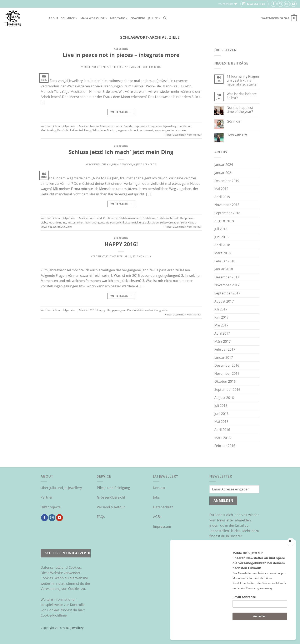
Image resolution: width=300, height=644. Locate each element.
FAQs (101, 517)
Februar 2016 (225, 446)
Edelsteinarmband (130, 218)
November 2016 (227, 373)
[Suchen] (165, 18)
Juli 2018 (221, 229)
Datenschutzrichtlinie (226, 541)
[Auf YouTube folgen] (293, 4)
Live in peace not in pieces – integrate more (121, 55)
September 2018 (227, 213)
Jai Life (154, 18)
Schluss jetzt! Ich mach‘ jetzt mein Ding (121, 152)
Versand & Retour (111, 507)
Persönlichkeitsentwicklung (74, 130)
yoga (158, 130)
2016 (93, 310)
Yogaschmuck (170, 130)
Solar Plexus (188, 222)
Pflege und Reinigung (113, 488)
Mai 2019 (221, 189)
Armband (96, 218)
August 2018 (224, 221)
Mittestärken (76, 222)
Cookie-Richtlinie (54, 615)
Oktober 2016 (225, 381)
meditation (185, 126)
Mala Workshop (94, 18)
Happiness (140, 126)
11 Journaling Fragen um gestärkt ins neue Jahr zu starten (243, 81)
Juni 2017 (221, 317)
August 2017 (224, 301)
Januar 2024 (224, 165)
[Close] (291, 553)
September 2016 (227, 390)
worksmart (147, 130)
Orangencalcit (100, 222)
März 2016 (222, 438)
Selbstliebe (99, 130)
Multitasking (48, 130)
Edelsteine (149, 218)
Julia (148, 256)
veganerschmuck (128, 130)
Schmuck (69, 18)
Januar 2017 (224, 357)
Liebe (44, 222)
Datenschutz (163, 507)
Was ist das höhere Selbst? (242, 96)
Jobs (156, 497)
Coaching (138, 18)
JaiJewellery (170, 126)
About (53, 18)
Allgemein (121, 49)
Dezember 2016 (227, 365)
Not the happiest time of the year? (240, 110)
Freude (128, 126)
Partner (47, 497)
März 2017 (222, 341)
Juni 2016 (221, 414)
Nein (88, 222)
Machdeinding (57, 222)
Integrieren (155, 126)
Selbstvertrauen (170, 222)
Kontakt (159, 488)
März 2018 (222, 253)
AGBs (157, 517)
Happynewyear (116, 310)
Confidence (110, 218)
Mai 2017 (221, 325)
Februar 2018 (225, 261)
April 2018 (222, 245)
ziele (183, 130)
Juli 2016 (221, 406)
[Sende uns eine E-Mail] (287, 4)
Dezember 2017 (227, 277)
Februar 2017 (225, 349)
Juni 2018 (221, 237)
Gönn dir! (234, 121)
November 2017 (227, 285)
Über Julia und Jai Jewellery (61, 488)
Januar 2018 (224, 269)
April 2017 (222, 333)
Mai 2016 (221, 422)
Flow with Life (237, 135)
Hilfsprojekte (51, 507)
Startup (112, 130)
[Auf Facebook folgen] (274, 4)
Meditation (119, 18)
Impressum (162, 526)
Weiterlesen (121, 112)
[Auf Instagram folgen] (280, 4)
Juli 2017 (221, 309)
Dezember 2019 (227, 181)
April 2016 (222, 430)
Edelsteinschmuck (111, 126)
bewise (94, 126)
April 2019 (222, 197)
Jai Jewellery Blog (149, 67)
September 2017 (227, 293)
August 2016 (224, 398)
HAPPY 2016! (121, 244)
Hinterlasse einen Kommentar (183, 135)
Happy (101, 310)
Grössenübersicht (111, 497)
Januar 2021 (224, 173)
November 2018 (227, 205)
